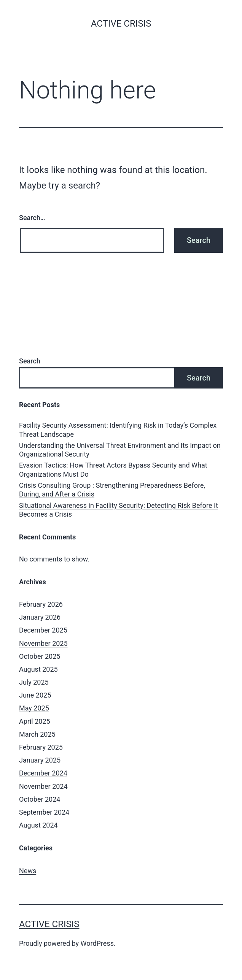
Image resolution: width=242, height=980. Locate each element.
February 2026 (41, 604)
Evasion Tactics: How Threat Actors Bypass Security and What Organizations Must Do (113, 469)
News (28, 871)
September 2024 (44, 812)
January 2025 (40, 760)
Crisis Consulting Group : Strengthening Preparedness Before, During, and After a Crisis (112, 490)
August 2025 (38, 669)
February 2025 (41, 747)
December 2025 (43, 630)
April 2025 (35, 721)
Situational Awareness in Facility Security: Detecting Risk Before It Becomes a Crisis (119, 510)
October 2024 (40, 799)
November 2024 (43, 786)
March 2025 (37, 734)
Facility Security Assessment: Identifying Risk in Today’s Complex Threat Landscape (118, 430)
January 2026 (40, 617)
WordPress (97, 943)
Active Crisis (121, 24)
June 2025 (35, 695)
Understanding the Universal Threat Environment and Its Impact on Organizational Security (120, 450)
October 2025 (40, 656)
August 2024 (38, 825)
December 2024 (43, 773)
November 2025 (43, 643)
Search (30, 361)
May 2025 (34, 708)
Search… (32, 218)
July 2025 (34, 682)
